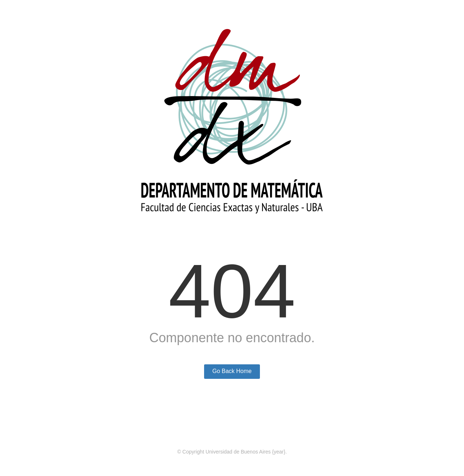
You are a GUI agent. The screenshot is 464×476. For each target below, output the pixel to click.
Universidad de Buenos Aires (238, 452)
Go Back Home (232, 371)
